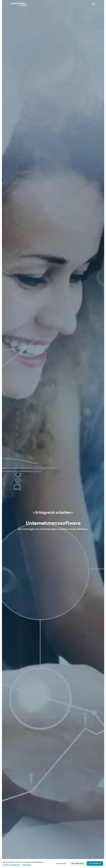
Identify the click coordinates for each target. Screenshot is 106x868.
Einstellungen (61, 863)
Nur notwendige (78, 863)
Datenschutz (27, 865)
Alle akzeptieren (95, 863)
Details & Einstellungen (12, 865)
